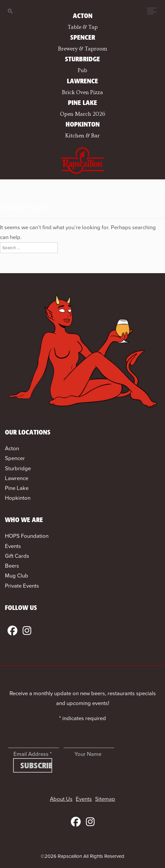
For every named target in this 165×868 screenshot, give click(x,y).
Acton (12, 448)
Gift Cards (17, 556)
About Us (61, 799)
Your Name (88, 754)
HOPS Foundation (27, 536)
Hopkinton (18, 498)
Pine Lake (17, 488)
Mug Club (17, 576)
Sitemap (105, 799)
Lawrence (17, 478)
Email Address (33, 754)
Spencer (15, 458)
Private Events (22, 586)
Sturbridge (18, 468)
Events (13, 546)
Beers (12, 566)
